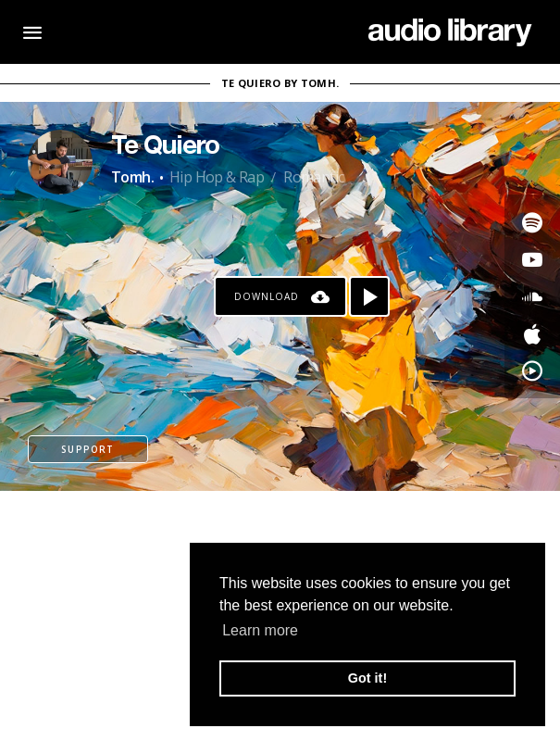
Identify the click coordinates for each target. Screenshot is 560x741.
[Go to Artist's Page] (60, 162)
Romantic (313, 177)
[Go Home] (450, 32)
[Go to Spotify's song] (532, 222)
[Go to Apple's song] (532, 333)
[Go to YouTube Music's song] (532, 370)
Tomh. (132, 177)
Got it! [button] (367, 678)
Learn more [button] (260, 630)
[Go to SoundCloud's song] (532, 296)
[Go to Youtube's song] (532, 259)
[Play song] (369, 296)
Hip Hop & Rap (217, 177)
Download (267, 296)
